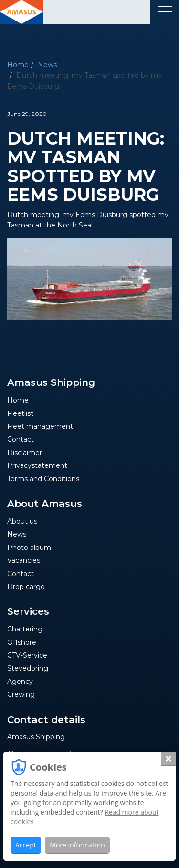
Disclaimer (25, 453)
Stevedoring (28, 668)
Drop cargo (26, 587)
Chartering (25, 629)
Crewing (21, 694)
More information (77, 845)
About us (22, 521)
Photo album (29, 548)
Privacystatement (37, 465)
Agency (20, 682)
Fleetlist (20, 413)
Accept (26, 845)
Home (18, 65)
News (47, 65)
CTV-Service (27, 655)
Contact (21, 439)
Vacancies (24, 560)
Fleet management (40, 426)
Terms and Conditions (43, 479)
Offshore (22, 642)
